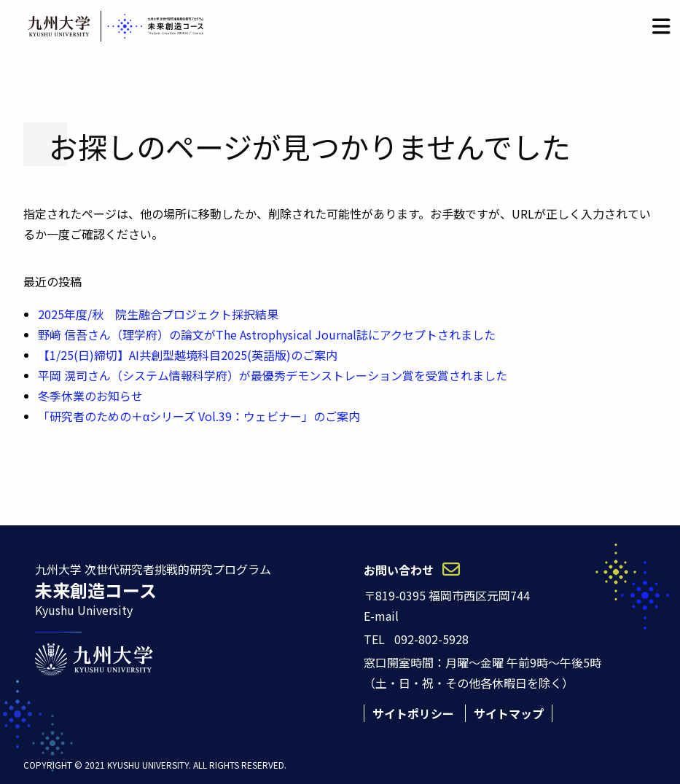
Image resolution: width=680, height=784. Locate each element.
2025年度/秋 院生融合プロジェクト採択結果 (158, 314)
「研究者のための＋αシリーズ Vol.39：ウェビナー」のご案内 (199, 416)
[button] (661, 26)
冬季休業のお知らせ (90, 396)
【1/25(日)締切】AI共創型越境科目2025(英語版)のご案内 (188, 355)
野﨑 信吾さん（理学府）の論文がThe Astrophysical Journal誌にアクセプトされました (267, 334)
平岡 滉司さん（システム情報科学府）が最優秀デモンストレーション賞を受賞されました (273, 375)
